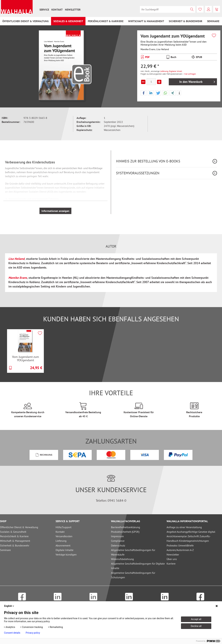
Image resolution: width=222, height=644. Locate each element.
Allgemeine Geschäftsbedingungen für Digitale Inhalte (138, 566)
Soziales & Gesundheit (13, 532)
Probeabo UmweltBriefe (180, 545)
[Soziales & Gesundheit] (68, 21)
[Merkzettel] (200, 9)
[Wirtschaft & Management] (146, 21)
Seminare (5, 550)
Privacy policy (33, 633)
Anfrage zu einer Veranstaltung (184, 527)
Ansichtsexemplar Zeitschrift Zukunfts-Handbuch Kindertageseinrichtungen (189, 538)
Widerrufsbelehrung (122, 559)
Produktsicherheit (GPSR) (125, 532)
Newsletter (73, 10)
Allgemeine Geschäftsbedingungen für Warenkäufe (133, 552)
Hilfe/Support (63, 527)
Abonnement (63, 545)
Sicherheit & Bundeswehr (15, 545)
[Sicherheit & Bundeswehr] (186, 21)
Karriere (171, 564)
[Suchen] (192, 9)
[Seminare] (213, 21)
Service (44, 10)
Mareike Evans (148, 49)
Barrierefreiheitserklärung (126, 527)
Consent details (12, 633)
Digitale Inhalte (64, 550)
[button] (143, 93)
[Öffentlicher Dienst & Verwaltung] (26, 21)
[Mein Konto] (208, 9)
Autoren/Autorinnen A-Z (180, 550)
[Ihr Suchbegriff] (168, 9)
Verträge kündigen (66, 554)
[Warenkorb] (217, 9)
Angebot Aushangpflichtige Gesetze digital (191, 532)
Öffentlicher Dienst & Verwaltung (19, 527)
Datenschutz (118, 545)
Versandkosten (64, 536)
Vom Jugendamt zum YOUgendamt (26, 358)
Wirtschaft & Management (15, 541)
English (9, 606)
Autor (111, 246)
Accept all (196, 619)
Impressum (117, 536)
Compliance (118, 541)
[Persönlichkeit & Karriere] (106, 21)
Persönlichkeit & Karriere (14, 536)
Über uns (172, 559)
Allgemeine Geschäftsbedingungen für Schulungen (133, 575)
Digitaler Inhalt (175, 71)
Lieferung (164, 71)
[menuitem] (44, 10)
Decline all (196, 626)
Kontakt (57, 10)
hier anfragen (190, 74)
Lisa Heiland (163, 49)
